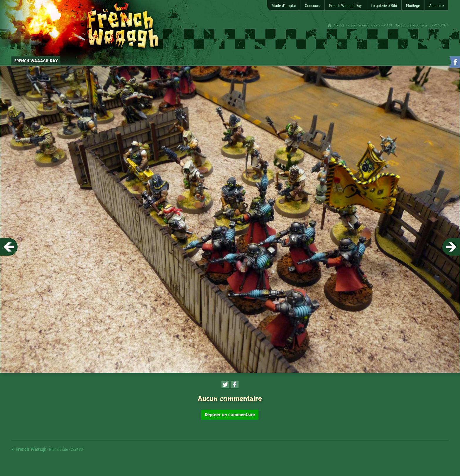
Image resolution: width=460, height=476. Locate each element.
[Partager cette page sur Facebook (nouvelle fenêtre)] (235, 384)
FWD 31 (387, 25)
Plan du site (59, 449)
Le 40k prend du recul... (413, 25)
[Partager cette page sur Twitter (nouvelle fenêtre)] (225, 384)
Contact (77, 449)
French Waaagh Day (362, 25)
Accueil (339, 25)
